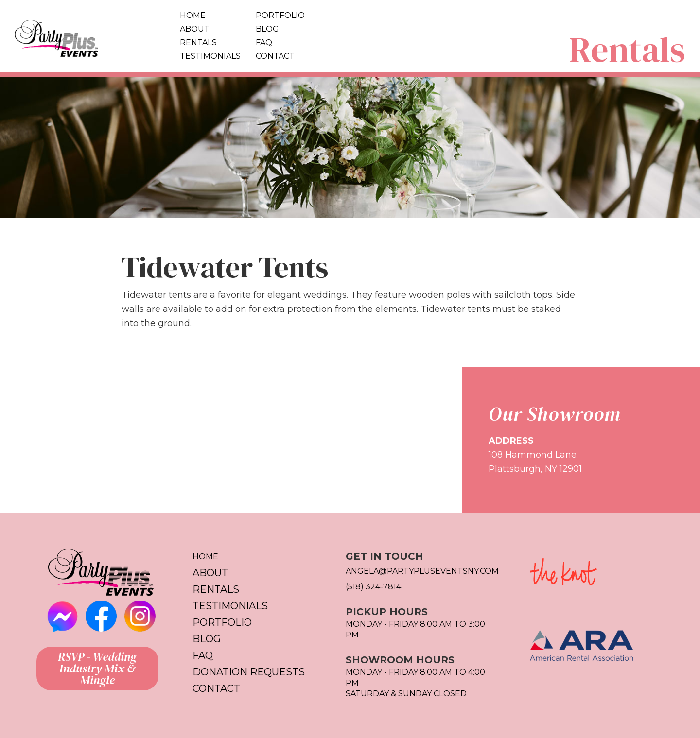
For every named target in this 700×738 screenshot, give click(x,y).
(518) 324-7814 (373, 587)
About (195, 29)
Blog (267, 29)
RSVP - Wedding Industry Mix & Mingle (97, 668)
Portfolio (280, 15)
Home (193, 15)
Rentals (198, 43)
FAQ (264, 43)
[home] (87, 36)
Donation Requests (249, 672)
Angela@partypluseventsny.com (422, 571)
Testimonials (210, 56)
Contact (275, 56)
